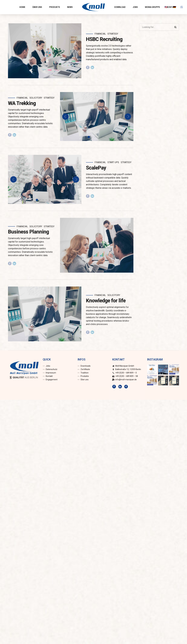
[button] (65, 117)
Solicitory (36, 98)
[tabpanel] (97, 117)
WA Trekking (22, 103)
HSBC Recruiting (104, 39)
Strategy (113, 34)
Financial (100, 34)
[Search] (175, 27)
